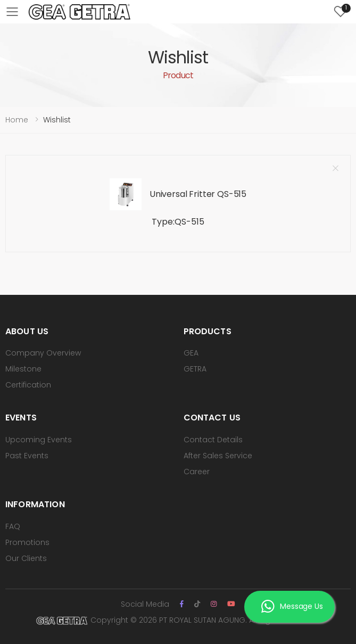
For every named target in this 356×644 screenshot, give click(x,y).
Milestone (23, 369)
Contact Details (213, 440)
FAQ (13, 526)
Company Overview (43, 353)
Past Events (27, 456)
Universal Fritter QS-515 (198, 194)
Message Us (292, 608)
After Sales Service (218, 456)
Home (17, 120)
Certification (28, 385)
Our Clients (26, 558)
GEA (191, 353)
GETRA (195, 369)
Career (197, 472)
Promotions (27, 542)
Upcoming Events (39, 440)
